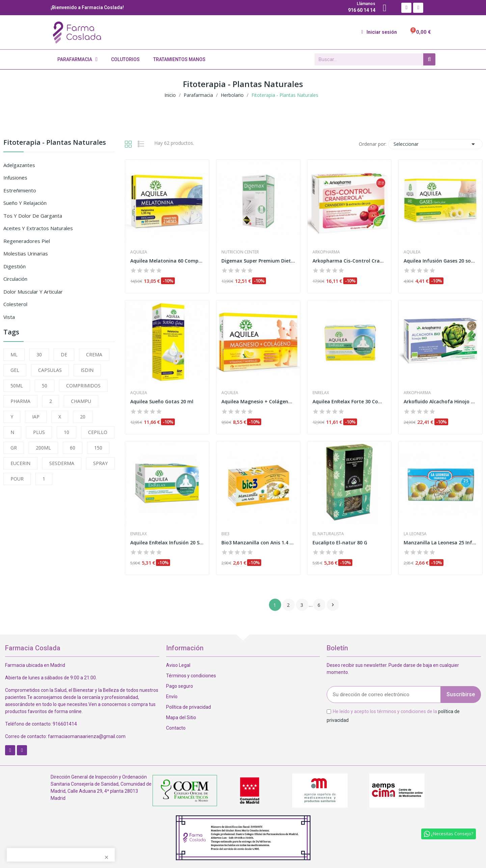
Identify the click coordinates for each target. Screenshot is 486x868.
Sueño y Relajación (25, 203)
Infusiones (15, 178)
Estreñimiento (20, 190)
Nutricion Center (240, 252)
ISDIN (87, 370)
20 (83, 417)
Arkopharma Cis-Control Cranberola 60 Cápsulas (349, 261)
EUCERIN (20, 463)
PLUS (39, 432)
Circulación (15, 279)
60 (73, 448)
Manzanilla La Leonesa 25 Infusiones (440, 542)
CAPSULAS (50, 370)
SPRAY (100, 463)
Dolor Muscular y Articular (33, 292)
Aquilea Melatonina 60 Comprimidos (167, 261)
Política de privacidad (188, 707)
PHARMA (20, 401)
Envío (172, 697)
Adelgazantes (19, 165)
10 (66, 432)
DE (64, 355)
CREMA (94, 355)
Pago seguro (180, 686)
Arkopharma (326, 252)
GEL (15, 370)
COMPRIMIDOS (83, 386)
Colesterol (15, 304)
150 (98, 448)
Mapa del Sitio (181, 717)
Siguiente (333, 605)
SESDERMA (62, 463)
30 (39, 355)
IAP (36, 417)
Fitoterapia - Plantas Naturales (55, 143)
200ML (43, 448)
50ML (17, 386)
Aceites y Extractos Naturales (38, 228)
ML (14, 355)
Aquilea (139, 252)
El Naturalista (328, 534)
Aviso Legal (178, 665)
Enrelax (321, 393)
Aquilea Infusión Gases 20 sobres (440, 261)
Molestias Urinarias (26, 253)
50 (45, 386)
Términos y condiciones (191, 676)
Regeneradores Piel (27, 241)
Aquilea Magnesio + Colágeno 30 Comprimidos (258, 401)
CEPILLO (98, 432)
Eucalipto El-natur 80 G (340, 542)
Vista (9, 317)
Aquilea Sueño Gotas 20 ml (162, 401)
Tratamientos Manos (179, 59)
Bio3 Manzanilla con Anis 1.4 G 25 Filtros (258, 542)
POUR (17, 479)
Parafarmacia (77, 59)
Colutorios (125, 59)
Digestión (15, 266)
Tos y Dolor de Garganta (33, 216)
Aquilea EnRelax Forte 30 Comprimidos (349, 401)
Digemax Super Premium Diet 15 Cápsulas (258, 261)
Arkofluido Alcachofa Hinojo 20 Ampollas (440, 401)
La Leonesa (415, 534)
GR (14, 448)
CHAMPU (81, 401)
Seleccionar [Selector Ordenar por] (435, 144)
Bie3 (225, 534)
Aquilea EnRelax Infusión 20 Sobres (167, 542)
